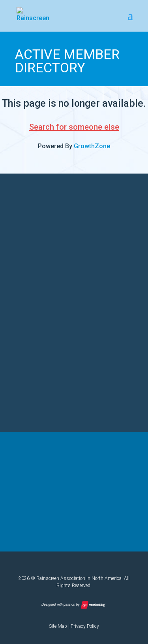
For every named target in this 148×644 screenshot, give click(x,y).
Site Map (58, 626)
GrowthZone (92, 146)
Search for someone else (74, 127)
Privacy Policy (85, 626)
